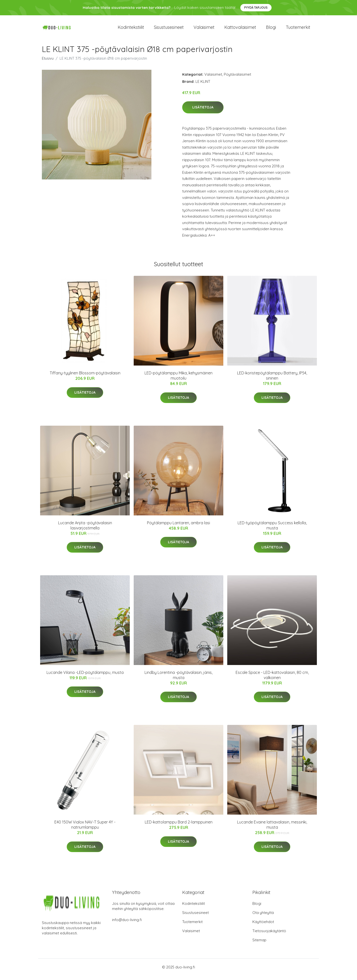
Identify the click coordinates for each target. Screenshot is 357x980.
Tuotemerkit (298, 29)
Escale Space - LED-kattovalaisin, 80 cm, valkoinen (272, 679)
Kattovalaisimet (240, 29)
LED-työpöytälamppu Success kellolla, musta (272, 530)
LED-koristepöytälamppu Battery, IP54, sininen (272, 380)
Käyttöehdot (263, 926)
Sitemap (259, 944)
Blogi (271, 29)
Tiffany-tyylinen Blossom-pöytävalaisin (85, 377)
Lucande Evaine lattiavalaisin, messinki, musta (272, 829)
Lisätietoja (203, 112)
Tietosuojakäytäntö (269, 935)
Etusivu (48, 62)
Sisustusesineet (169, 29)
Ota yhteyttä (263, 917)
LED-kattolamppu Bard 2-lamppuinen (179, 826)
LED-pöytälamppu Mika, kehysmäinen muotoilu (178, 380)
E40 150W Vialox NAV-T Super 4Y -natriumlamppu (85, 829)
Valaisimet (204, 29)
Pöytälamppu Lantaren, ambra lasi (178, 527)
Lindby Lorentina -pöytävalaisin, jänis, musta (178, 679)
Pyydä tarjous (256, 8)
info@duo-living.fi (127, 924)
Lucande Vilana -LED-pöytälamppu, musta (85, 677)
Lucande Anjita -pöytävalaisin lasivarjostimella (85, 530)
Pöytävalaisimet (237, 79)
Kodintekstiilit (131, 29)
